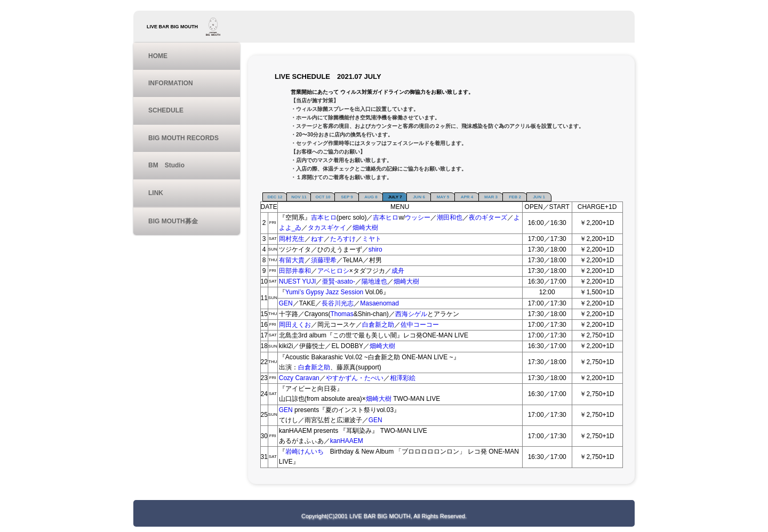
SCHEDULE (166, 110)
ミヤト (372, 239)
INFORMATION (171, 83)
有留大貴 (292, 260)
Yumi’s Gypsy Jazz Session (325, 292)
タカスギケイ (327, 228)
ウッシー (418, 217)
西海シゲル (411, 314)
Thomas (342, 314)
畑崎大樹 (365, 228)
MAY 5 (443, 197)
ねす (317, 239)
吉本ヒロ (324, 217)
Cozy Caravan (299, 378)
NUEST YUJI (298, 281)
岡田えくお (295, 325)
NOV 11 (299, 197)
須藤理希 (324, 260)
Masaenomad (379, 303)
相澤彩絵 (403, 378)
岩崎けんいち (308, 452)
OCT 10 (323, 197)
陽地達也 (374, 281)
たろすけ (343, 239)
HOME (158, 56)
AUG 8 (371, 197)
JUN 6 (419, 197)
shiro (375, 249)
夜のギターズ (488, 217)
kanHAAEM (347, 441)
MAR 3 (491, 197)
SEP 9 (347, 197)
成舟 (398, 271)
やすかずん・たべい (355, 378)
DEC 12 (275, 197)
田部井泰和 (295, 271)
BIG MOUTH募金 (173, 221)
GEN (286, 303)
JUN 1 (539, 197)
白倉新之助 (378, 325)
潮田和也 (450, 217)
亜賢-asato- (338, 281)
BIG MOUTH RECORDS (183, 138)
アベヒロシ (333, 271)
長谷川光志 (338, 303)
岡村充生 (292, 239)
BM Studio (166, 165)
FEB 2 (515, 197)
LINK (156, 193)
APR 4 (467, 197)
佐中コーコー (420, 325)
